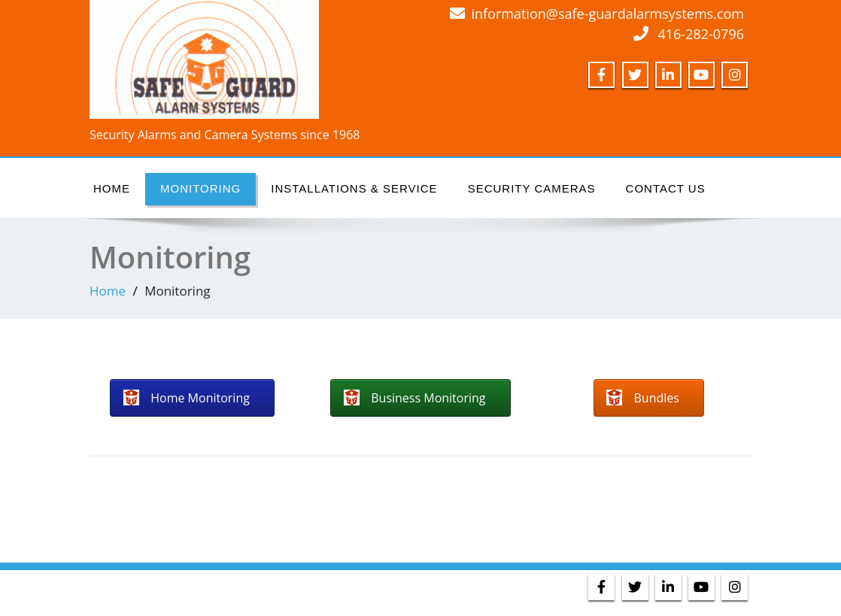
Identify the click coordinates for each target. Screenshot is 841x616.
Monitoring (200, 188)
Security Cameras (532, 188)
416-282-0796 (701, 34)
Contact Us (666, 188)
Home (112, 188)
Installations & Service (354, 188)
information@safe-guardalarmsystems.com (607, 14)
